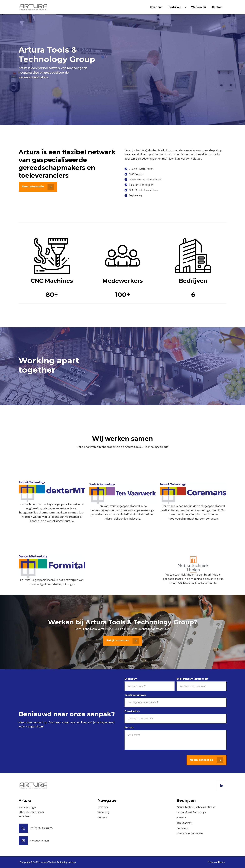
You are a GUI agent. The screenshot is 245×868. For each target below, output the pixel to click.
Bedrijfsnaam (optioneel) (192, 679)
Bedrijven (175, 7)
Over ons (156, 7)
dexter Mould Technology (191, 812)
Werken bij (198, 7)
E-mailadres (132, 711)
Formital (181, 818)
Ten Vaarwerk (184, 823)
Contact (217, 7)
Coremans (182, 828)
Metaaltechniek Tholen (190, 833)
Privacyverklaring (216, 862)
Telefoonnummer (135, 695)
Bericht (129, 727)
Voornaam (131, 679)
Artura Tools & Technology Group (196, 807)
